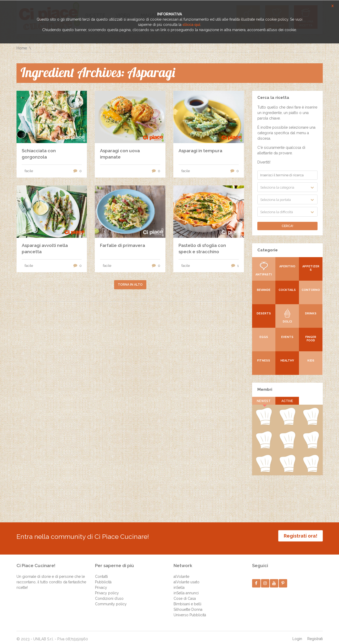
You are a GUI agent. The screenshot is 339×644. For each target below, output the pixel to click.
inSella (179, 584)
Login (297, 635)
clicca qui (191, 25)
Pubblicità (103, 578)
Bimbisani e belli (187, 600)
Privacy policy (107, 589)
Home (22, 48)
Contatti (101, 573)
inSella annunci (186, 589)
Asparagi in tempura (200, 151)
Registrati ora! (301, 536)
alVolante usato (187, 578)
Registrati (315, 635)
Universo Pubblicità (190, 611)
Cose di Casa (185, 595)
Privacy (101, 584)
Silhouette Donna (188, 606)
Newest (264, 401)
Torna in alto (130, 285)
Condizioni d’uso (109, 595)
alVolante (181, 573)
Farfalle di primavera (123, 245)
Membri (265, 389)
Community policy (111, 600)
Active (287, 401)
